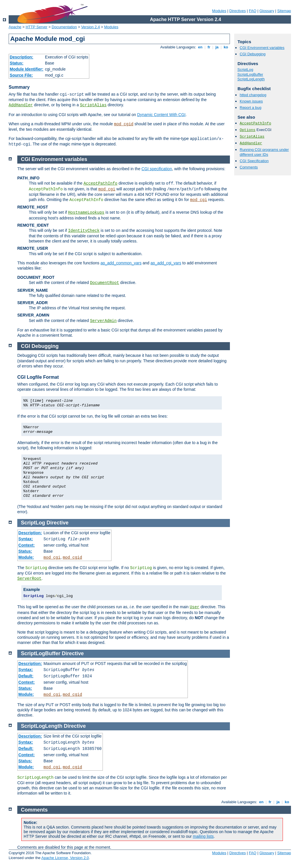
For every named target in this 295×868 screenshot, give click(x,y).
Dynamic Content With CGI (161, 115)
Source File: (21, 75)
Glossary (267, 11)
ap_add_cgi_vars (166, 263)
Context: (27, 545)
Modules (219, 11)
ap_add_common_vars (121, 263)
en (200, 47)
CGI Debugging (253, 54)
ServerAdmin (103, 321)
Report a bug (250, 108)
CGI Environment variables (262, 48)
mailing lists (203, 836)
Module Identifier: (27, 69)
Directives (238, 11)
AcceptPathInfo (255, 123)
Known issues (251, 101)
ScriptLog (245, 70)
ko (226, 47)
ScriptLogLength (251, 79)
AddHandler (21, 105)
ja (217, 47)
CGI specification (157, 169)
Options (248, 130)
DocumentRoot (104, 283)
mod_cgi (107, 189)
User (194, 607)
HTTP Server (37, 27)
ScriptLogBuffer (250, 74)
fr (209, 47)
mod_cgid (124, 124)
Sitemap (284, 11)
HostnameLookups (86, 213)
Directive (58, 523)
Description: (22, 57)
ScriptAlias (93, 105)
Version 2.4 (91, 27)
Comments (249, 167)
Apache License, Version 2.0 (65, 858)
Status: (17, 63)
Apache (15, 27)
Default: (26, 676)
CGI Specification (254, 161)
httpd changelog (253, 95)
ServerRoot (29, 579)
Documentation (64, 27)
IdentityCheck (84, 231)
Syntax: (26, 539)
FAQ (253, 11)
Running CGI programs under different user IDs (264, 152)
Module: (26, 557)
